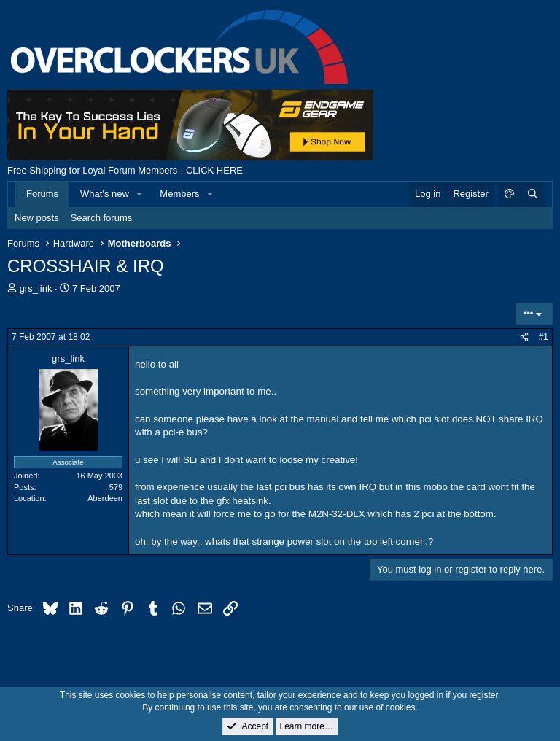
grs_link (36, 288)
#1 (544, 337)
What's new (105, 194)
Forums (42, 194)
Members (179, 194)
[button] (140, 194)
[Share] (524, 337)
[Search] (532, 194)
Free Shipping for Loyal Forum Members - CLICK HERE (125, 170)
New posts (37, 218)
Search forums (102, 218)
